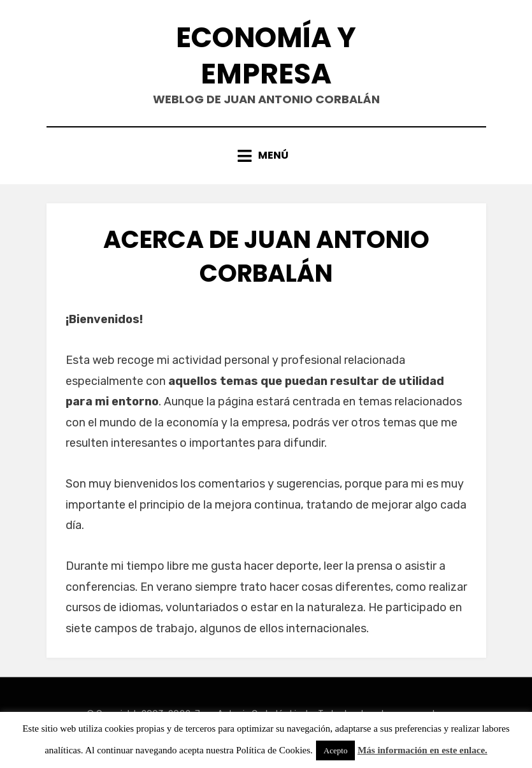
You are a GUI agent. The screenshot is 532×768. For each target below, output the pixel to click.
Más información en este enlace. (422, 750)
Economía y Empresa (266, 55)
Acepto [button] (336, 750)
